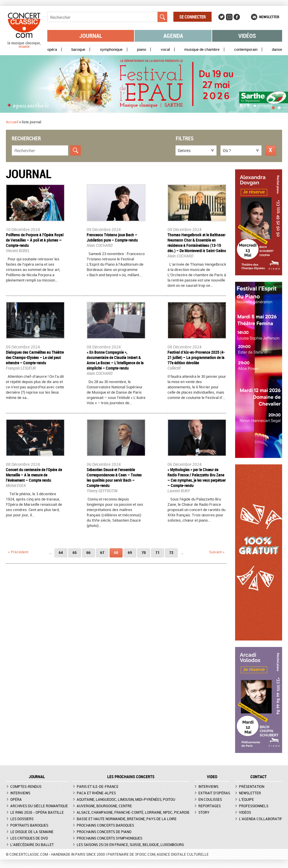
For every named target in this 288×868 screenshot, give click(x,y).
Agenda (173, 36)
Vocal (165, 49)
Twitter (222, 17)
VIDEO (212, 777)
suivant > (217, 552)
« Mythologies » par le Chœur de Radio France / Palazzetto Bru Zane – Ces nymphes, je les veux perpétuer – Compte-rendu (197, 477)
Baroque (78, 49)
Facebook (237, 17)
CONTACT (258, 777)
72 (171, 552)
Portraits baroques (29, 825)
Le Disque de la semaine (32, 832)
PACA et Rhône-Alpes (96, 793)
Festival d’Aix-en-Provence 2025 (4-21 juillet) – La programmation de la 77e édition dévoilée (196, 357)
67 (102, 552)
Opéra (52, 49)
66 (88, 552)
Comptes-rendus (26, 786)
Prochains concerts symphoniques (109, 838)
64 (61, 552)
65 (75, 552)
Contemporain (246, 49)
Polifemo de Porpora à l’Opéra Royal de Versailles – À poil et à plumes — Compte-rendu (35, 240)
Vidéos (247, 36)
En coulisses (210, 799)
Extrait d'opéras (214, 793)
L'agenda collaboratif (261, 819)
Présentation (252, 786)
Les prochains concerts (131, 777)
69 (130, 552)
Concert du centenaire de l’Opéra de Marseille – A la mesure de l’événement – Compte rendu (34, 475)
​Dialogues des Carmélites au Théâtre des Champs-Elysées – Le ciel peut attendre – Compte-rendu (35, 357)
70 (144, 552)
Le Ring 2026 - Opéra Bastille (37, 812)
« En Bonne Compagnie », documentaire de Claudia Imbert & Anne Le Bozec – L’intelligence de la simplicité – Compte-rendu (115, 360)
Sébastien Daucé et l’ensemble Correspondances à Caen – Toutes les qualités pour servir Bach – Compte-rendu (114, 477)
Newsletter (269, 17)
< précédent (18, 552)
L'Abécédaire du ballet (32, 845)
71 (158, 552)
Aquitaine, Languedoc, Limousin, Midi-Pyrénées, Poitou (126, 799)
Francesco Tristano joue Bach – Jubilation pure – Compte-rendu (112, 237)
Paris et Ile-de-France (98, 786)
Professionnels (254, 806)
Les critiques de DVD (29, 838)
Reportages (210, 806)
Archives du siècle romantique (39, 806)
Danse (277, 49)
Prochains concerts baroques (105, 825)
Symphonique (111, 49)
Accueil (12, 122)
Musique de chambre (202, 49)
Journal (91, 36)
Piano (142, 49)
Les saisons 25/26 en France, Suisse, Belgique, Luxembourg (130, 845)
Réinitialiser (271, 150)
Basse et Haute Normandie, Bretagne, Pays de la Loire (127, 819)
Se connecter (192, 17)
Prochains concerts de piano (104, 832)
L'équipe (246, 799)
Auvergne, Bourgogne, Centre (104, 806)
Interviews (20, 793)
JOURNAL (37, 777)
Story (204, 812)
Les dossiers (22, 819)
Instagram (229, 17)
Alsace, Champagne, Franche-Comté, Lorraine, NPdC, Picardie (133, 812)
